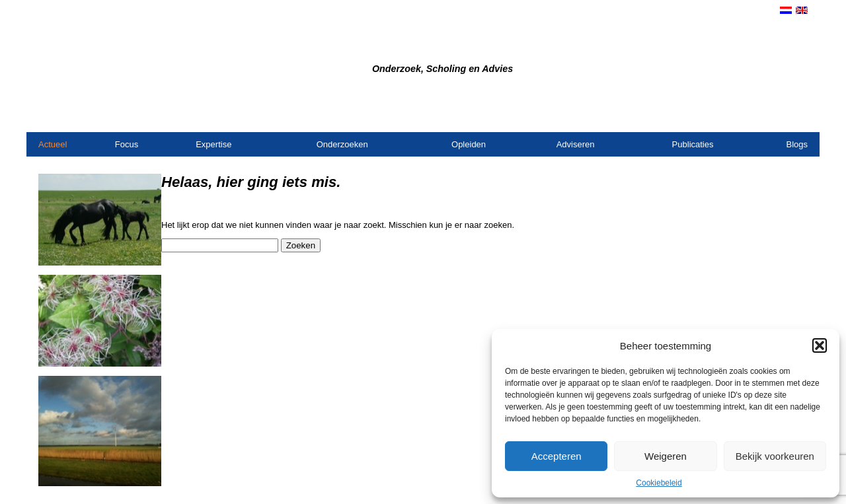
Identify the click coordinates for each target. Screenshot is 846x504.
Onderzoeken (342, 144)
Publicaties (693, 144)
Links (797, 115)
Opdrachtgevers (749, 115)
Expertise (213, 144)
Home (663, 115)
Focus (127, 144)
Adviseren (576, 144)
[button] (820, 345)
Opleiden (469, 144)
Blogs (797, 144)
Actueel (53, 144)
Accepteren (557, 456)
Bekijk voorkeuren (775, 456)
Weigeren (666, 456)
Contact (695, 115)
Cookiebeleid (659, 483)
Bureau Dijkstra (308, 47)
